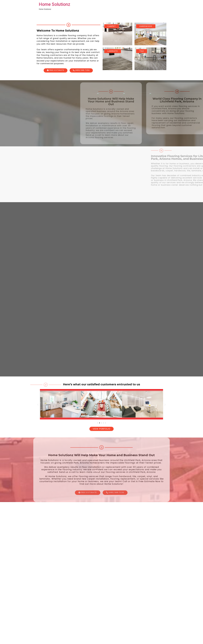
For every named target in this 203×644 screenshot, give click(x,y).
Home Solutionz (54, 4)
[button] (38, 405)
